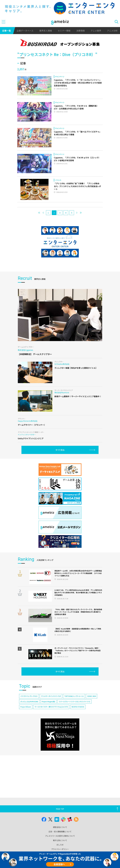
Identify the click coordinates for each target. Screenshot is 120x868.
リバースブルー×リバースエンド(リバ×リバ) (74, 702)
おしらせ (60, 845)
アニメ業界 (96, 31)
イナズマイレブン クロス (29, 696)
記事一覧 (7, 31)
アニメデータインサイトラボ (51, 696)
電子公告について (60, 840)
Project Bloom (26, 707)
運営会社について (60, 827)
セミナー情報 (64, 31)
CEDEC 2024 (92, 696)
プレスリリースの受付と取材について (60, 836)
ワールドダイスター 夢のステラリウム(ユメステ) (51, 707)
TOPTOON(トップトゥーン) (74, 696)
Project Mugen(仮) (48, 702)
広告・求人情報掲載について (60, 832)
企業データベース (25, 31)
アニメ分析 (112, 31)
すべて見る (60, 450)
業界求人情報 (46, 31)
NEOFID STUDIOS (78, 707)
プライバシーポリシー (60, 849)
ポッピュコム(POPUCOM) (29, 702)
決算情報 (81, 31)
